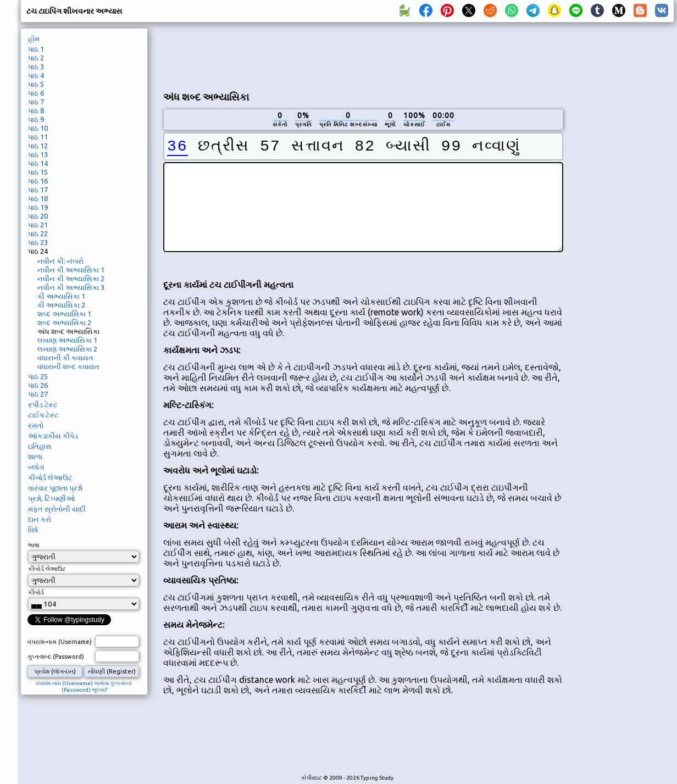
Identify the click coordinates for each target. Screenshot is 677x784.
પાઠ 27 (38, 394)
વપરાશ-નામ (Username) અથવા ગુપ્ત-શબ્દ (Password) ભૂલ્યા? (84, 686)
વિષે (33, 530)
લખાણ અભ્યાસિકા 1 (67, 340)
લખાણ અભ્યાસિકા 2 (67, 349)
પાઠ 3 (36, 66)
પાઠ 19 (38, 207)
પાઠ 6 (36, 93)
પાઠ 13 (38, 154)
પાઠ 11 (38, 137)
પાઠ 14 (38, 163)
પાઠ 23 (38, 242)
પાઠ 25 (38, 376)
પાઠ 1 (36, 49)
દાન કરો (40, 519)
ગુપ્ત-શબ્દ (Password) (56, 657)
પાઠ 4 (36, 75)
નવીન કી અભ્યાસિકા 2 (71, 279)
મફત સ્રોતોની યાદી (57, 509)
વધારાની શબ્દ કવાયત (68, 366)
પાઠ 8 (36, 110)
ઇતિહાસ (40, 446)
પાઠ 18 (38, 198)
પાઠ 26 (38, 385)
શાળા (35, 457)
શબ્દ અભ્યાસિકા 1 (64, 314)
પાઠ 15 (38, 172)
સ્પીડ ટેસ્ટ (43, 404)
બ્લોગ (36, 467)
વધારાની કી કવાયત (65, 358)
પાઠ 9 (36, 119)
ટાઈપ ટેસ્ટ (43, 415)
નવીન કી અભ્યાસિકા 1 (71, 270)
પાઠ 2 (36, 58)
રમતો (36, 425)
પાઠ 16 (38, 181)
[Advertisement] (363, 55)
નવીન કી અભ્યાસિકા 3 (71, 287)
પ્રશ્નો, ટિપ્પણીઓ (52, 498)
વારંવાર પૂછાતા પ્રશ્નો (55, 488)
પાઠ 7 (36, 102)
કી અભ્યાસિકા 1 (61, 296)
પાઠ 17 (38, 190)
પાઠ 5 (36, 84)
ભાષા (34, 545)
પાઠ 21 (38, 225)
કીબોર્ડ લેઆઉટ (50, 477)
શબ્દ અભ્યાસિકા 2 (64, 323)
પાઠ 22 (38, 233)
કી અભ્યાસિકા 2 (61, 305)
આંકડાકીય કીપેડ (53, 436)
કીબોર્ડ (36, 592)
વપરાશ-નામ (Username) (60, 642)
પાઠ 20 (38, 216)
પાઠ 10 (38, 128)
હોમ (34, 38)
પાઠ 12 (38, 146)
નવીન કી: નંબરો (60, 261)
